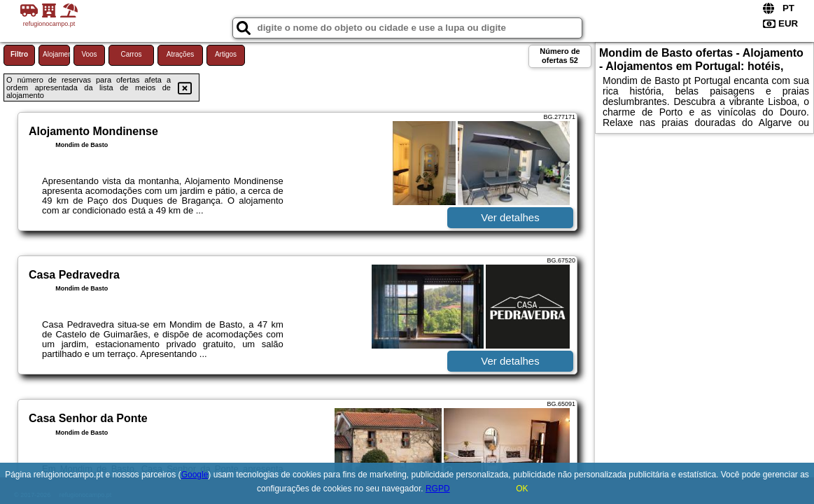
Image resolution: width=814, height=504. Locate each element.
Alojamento (56, 54)
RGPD (438, 489)
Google (195, 475)
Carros (131, 54)
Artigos (226, 54)
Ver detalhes (510, 217)
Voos (89, 54)
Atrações (180, 54)
